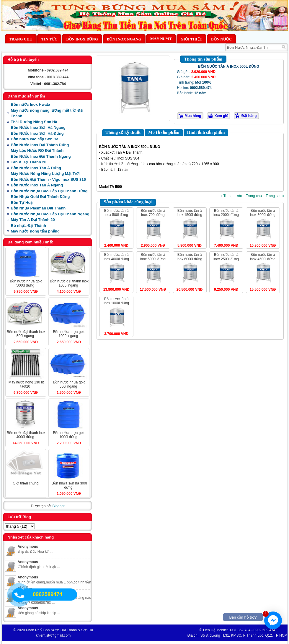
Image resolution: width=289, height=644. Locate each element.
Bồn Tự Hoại (22, 203)
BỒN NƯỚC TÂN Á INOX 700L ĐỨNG (153, 213)
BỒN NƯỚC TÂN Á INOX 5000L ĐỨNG (153, 257)
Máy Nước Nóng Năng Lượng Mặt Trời (45, 174)
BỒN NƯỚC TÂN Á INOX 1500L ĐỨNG (190, 213)
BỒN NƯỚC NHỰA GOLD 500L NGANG (69, 384)
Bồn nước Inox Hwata (31, 104)
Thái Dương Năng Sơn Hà (34, 122)
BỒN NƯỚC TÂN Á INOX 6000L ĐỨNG (190, 257)
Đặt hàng (249, 116)
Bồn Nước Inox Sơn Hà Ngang (38, 127)
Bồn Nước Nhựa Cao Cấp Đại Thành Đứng (49, 191)
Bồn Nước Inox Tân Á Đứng (36, 168)
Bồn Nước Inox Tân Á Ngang (37, 185)
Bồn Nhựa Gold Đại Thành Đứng (40, 197)
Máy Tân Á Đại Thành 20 (33, 220)
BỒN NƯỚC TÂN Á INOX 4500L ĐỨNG (263, 257)
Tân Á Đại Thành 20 (29, 162)
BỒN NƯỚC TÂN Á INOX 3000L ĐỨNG (263, 213)
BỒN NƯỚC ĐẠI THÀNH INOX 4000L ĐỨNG (26, 435)
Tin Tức (49, 39)
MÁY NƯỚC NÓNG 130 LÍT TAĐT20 (26, 384)
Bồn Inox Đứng (82, 39)
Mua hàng (193, 116)
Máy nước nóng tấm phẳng (35, 231)
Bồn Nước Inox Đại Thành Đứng (40, 145)
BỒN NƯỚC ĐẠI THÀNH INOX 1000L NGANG (69, 283)
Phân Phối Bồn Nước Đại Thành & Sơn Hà (60, 630)
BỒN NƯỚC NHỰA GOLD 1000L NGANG (69, 334)
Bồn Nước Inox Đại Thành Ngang (41, 156)
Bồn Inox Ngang (124, 39)
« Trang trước (231, 196)
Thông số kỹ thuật (123, 132)
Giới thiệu (191, 39)
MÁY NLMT (161, 39)
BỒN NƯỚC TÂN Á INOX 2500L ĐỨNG (226, 257)
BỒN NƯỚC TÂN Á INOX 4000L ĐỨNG (116, 257)
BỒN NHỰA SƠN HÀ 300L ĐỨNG (69, 485)
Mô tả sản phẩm (164, 132)
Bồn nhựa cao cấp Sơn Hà (35, 139)
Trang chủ (21, 39)
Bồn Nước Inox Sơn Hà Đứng (37, 133)
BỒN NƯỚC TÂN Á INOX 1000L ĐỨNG (116, 301)
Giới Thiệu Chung (26, 483)
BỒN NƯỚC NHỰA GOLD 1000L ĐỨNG (69, 435)
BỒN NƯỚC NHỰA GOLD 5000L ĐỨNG (26, 283)
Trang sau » (275, 196)
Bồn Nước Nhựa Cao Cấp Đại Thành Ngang (50, 214)
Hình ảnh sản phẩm (206, 132)
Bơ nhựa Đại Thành (28, 226)
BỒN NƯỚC (221, 39)
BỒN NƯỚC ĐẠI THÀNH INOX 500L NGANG (26, 334)
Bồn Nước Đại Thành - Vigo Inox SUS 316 (48, 179)
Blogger (58, 506)
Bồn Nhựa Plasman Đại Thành (38, 208)
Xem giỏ (221, 116)
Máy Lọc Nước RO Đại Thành (37, 151)
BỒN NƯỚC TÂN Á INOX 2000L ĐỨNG (226, 213)
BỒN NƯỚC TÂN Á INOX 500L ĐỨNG (116, 213)
